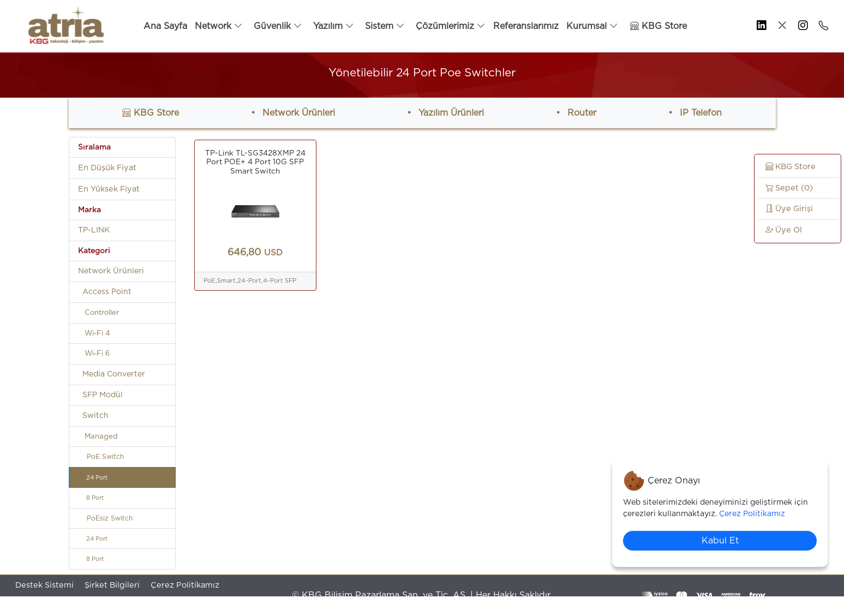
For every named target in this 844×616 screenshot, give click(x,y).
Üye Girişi (789, 209)
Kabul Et (720, 541)
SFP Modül (100, 395)
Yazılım (334, 26)
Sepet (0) (789, 188)
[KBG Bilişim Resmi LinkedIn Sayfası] (758, 26)
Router (582, 113)
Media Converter (112, 374)
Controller (98, 313)
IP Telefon (701, 113)
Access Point (105, 292)
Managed (98, 437)
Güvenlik (278, 26)
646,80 (255, 253)
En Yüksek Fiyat (109, 189)
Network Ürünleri (299, 113)
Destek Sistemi (44, 585)
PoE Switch (101, 457)
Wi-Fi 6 (94, 354)
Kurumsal (592, 26)
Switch (93, 416)
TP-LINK (94, 230)
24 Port (93, 478)
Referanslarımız (526, 26)
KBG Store (659, 26)
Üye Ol (784, 230)
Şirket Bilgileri (112, 585)
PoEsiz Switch (105, 518)
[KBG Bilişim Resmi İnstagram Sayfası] (800, 26)
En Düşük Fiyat (107, 168)
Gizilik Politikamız (50, 605)
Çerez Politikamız (185, 585)
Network (219, 26)
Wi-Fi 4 (94, 334)
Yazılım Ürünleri (451, 113)
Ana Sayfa (165, 26)
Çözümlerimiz (451, 26)
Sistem (385, 26)
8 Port (91, 498)
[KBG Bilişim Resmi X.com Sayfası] (779, 26)
